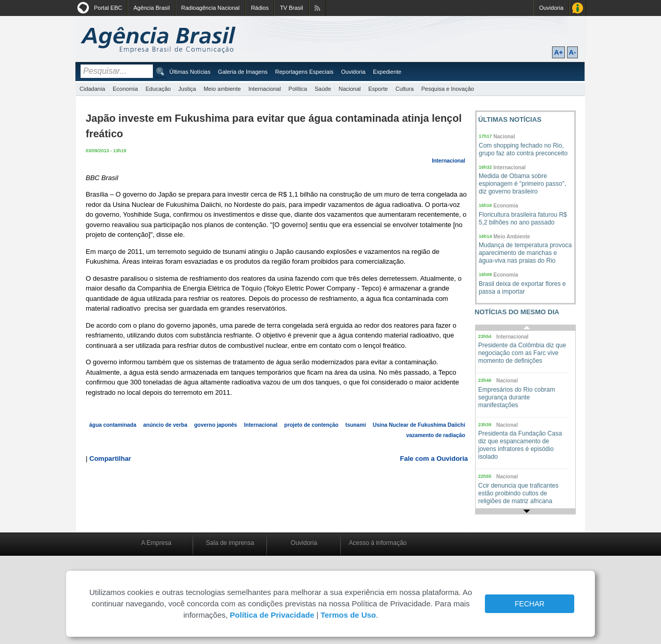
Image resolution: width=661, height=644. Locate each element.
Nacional (350, 89)
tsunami (356, 425)
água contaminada (113, 425)
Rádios (260, 8)
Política (298, 89)
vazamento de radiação (435, 435)
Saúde (323, 89)
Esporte (378, 89)
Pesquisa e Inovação (448, 89)
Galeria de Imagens (243, 72)
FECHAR (530, 604)
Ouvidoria (551, 8)
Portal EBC (108, 8)
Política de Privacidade (272, 615)
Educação (158, 89)
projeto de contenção (311, 425)
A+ (558, 52)
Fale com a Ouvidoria (434, 458)
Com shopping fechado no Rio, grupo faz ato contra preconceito (523, 149)
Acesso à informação (377, 543)
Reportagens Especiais (304, 72)
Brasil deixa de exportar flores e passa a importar (522, 288)
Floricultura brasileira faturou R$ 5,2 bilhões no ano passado (523, 219)
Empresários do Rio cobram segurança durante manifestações (517, 397)
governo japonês (216, 425)
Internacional (265, 89)
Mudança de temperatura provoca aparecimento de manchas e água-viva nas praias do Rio (525, 253)
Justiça (187, 89)
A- (573, 52)
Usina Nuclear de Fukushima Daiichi (419, 425)
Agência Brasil (151, 8)
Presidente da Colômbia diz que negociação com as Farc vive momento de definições (522, 353)
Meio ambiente (222, 89)
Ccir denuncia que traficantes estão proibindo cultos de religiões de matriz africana (518, 493)
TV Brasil (292, 8)
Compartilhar (110, 458)
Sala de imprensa (230, 543)
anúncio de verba (165, 425)
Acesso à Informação (578, 8)
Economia (125, 89)
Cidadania (92, 89)
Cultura (405, 89)
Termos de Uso (348, 615)
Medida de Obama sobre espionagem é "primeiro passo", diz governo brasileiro (522, 184)
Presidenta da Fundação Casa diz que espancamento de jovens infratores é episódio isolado (520, 445)
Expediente (387, 72)
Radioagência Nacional (210, 8)
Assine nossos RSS (317, 8)
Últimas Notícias (190, 72)
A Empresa (156, 543)
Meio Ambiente (512, 237)
